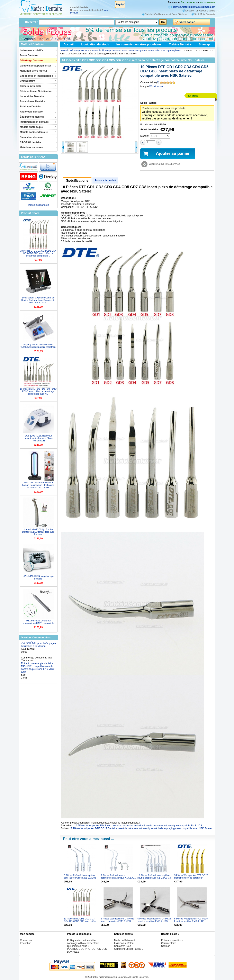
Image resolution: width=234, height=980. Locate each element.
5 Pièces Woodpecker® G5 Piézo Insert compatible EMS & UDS (117, 920)
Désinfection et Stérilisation (36, 91)
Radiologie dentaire (31, 112)
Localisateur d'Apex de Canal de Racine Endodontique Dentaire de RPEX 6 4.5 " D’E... (38, 300)
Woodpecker (156, 87)
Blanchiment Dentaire (32, 101)
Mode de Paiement (124, 940)
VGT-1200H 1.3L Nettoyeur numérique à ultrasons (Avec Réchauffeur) (38, 438)
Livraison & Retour (124, 943)
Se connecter (188, 2)
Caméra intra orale (31, 86)
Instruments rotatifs (31, 50)
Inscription (26, 943)
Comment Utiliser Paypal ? (129, 949)
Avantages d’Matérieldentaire (83, 943)
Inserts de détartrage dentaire (106, 51)
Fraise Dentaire (29, 55)
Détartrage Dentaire (31, 61)
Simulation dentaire (31, 137)
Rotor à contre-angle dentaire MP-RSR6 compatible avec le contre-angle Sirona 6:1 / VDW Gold (38, 670)
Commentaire (169, 943)
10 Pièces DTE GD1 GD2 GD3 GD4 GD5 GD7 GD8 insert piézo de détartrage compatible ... (38, 253)
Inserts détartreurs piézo (134, 51)
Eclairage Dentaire (31, 107)
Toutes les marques (38, 205)
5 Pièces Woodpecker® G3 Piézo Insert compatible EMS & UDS (191, 920)
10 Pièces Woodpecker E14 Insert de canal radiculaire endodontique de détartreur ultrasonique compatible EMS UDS (138, 826)
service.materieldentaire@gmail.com (194, 7)
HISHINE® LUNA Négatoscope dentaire (38, 577)
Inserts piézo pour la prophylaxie (164, 51)
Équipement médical (32, 117)
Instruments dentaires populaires (139, 44)
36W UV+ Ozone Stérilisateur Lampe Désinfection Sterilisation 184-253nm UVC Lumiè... (38, 485)
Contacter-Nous (123, 946)
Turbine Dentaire (180, 44)
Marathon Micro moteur (33, 71)
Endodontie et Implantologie (36, 76)
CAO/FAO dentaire (31, 142)
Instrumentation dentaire (34, 122)
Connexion (26, 940)
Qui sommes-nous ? (78, 946)
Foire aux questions (172, 940)
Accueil (69, 44)
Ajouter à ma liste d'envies (165, 164)
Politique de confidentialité (81, 940)
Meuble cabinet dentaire (34, 132)
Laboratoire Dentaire (32, 96)
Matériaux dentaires (31, 147)
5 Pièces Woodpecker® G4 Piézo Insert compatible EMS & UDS (154, 920)
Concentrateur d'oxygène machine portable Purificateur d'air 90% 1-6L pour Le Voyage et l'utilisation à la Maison (39, 644)
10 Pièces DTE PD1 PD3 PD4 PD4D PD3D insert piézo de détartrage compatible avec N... (38, 391)
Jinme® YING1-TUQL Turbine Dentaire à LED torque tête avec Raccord (38, 532)
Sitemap (204, 44)
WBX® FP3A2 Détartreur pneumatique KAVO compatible (38, 622)
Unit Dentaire (28, 81)
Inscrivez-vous (207, 2)
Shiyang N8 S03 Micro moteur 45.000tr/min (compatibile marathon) (38, 346)
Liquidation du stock (95, 44)
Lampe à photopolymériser (35, 66)
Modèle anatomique (31, 127)
